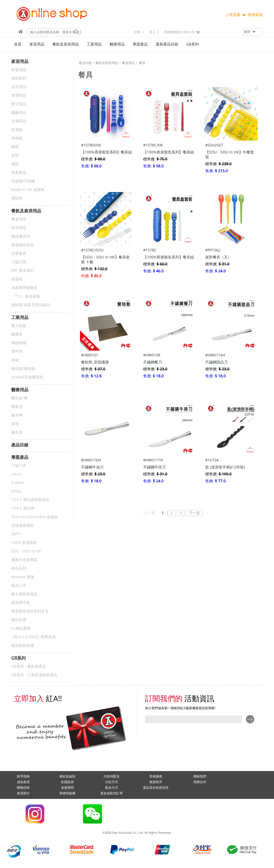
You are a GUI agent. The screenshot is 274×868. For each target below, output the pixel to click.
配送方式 (112, 788)
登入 (152, 32)
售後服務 (156, 776)
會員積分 (23, 793)
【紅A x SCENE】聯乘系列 (33, 637)
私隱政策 (67, 782)
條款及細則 (67, 776)
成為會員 (23, 782)
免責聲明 (67, 788)
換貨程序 (156, 782)
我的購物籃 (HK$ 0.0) (180, 32)
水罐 (15, 360)
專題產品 (140, 44)
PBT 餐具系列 (23, 271)
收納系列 (19, 78)
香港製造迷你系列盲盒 (30, 611)
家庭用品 (19, 70)
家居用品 (37, 44)
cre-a (16, 474)
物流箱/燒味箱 (23, 369)
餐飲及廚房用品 (66, 44)
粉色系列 (19, 568)
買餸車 (17, 198)
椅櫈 (15, 147)
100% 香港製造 (24, 543)
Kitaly (16, 491)
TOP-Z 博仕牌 (23, 508)
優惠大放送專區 (24, 560)
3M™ (16, 534)
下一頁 (194, 513)
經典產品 (19, 173)
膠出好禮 (19, 620)
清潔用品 (19, 95)
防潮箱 (17, 130)
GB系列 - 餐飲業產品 (29, 666)
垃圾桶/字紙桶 (23, 181)
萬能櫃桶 (19, 343)
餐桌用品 (19, 219)
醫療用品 (117, 44)
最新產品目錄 (167, 44)
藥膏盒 (17, 407)
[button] (252, 32)
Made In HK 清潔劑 (28, 190)
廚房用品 (19, 228)
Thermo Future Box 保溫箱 (35, 517)
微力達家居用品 (24, 594)
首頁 (18, 44)
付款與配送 (112, 776)
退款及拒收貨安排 (156, 788)
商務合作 (200, 782)
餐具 (142, 63)
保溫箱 (17, 279)
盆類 (15, 155)
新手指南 (23, 776)
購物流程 (23, 788)
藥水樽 (17, 415)
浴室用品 (19, 87)
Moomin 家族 (23, 577)
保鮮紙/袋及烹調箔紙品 (31, 305)
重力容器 (19, 326)
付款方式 (112, 782)
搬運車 (17, 334)
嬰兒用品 (19, 104)
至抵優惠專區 (22, 526)
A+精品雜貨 (21, 628)
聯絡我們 (200, 776)
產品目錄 (85, 63)
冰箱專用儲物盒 (24, 288)
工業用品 (94, 44)
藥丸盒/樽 (19, 398)
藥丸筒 (17, 432)
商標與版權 (67, 793)
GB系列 (193, 44)
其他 (15, 424)
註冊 (137, 32)
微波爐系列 (21, 236)
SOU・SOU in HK (26, 551)
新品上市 (19, 586)
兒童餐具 (19, 253)
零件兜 (17, 352)
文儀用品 (19, 121)
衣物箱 (17, 138)
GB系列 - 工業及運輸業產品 (34, 675)
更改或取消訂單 (112, 793)
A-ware (18, 483)
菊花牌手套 (21, 603)
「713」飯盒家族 (26, 296)
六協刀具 (19, 262)
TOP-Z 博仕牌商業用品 (30, 500)
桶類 (15, 164)
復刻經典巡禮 (22, 646)
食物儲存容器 (22, 245)
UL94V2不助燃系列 (27, 377)
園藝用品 (19, 113)
